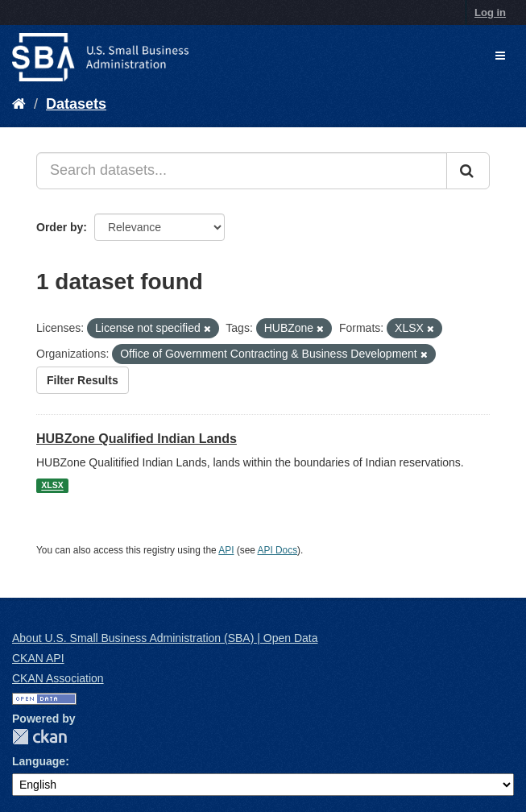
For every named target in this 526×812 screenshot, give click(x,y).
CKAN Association (58, 678)
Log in (490, 12)
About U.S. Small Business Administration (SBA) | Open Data (165, 638)
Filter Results (83, 380)
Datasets (76, 104)
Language (39, 761)
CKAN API (38, 658)
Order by (60, 227)
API (226, 550)
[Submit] (468, 171)
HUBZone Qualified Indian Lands (137, 439)
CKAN (39, 737)
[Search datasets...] (242, 171)
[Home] (19, 104)
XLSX (52, 486)
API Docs (278, 550)
